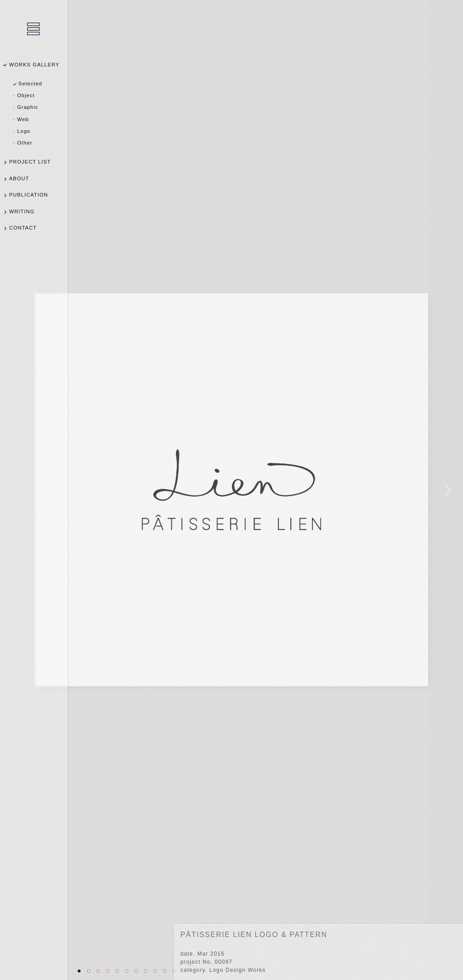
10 (165, 971)
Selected (31, 84)
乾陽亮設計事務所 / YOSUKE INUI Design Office (34, 29)
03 (98, 971)
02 (89, 971)
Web (23, 119)
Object (26, 95)
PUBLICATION (28, 195)
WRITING (22, 211)
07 (136, 971)
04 (108, 971)
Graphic (28, 107)
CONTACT (23, 228)
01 (79, 971)
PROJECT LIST (30, 162)
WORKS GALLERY (34, 65)
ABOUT (19, 178)
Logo (24, 131)
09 (155, 971)
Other (25, 143)
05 (117, 971)
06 (127, 971)
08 (146, 971)
